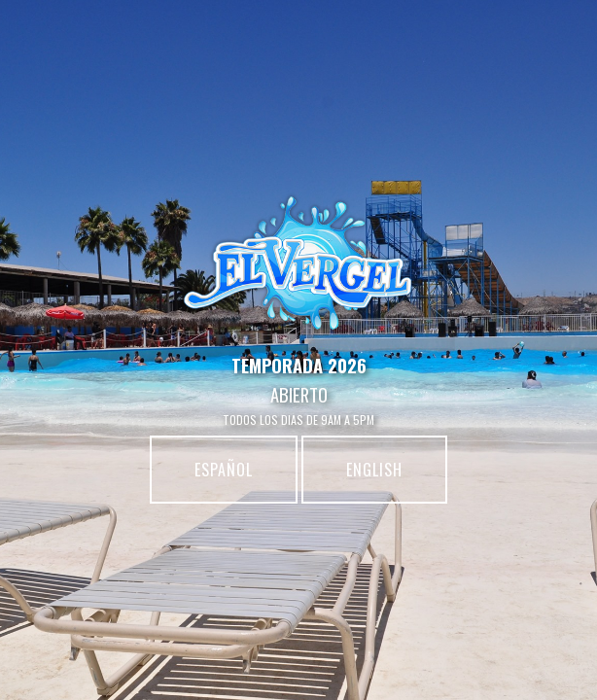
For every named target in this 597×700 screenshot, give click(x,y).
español (224, 470)
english (374, 470)
